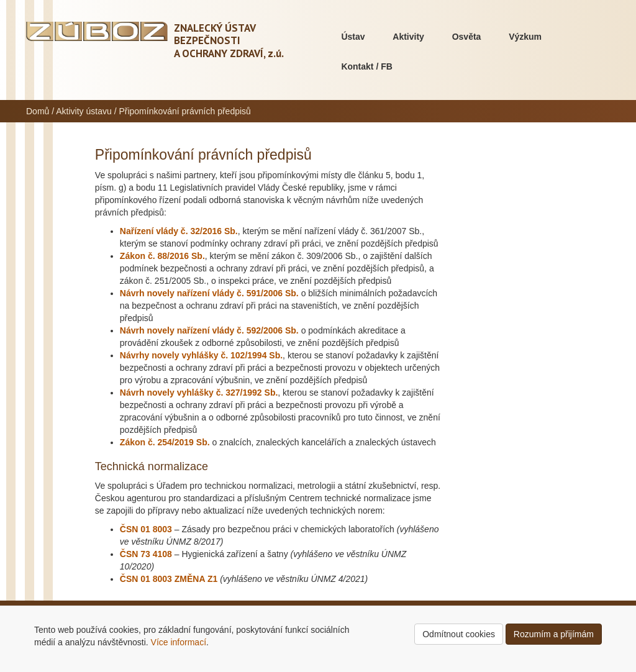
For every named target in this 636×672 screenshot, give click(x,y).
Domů (38, 111)
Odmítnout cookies (459, 634)
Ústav (353, 37)
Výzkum (525, 37)
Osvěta (467, 37)
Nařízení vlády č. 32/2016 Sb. (179, 231)
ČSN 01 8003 (146, 529)
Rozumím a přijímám (554, 634)
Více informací (179, 642)
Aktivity (408, 37)
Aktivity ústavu (84, 111)
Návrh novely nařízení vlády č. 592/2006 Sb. (209, 330)
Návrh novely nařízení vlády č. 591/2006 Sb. (209, 293)
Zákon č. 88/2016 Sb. (162, 256)
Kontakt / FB (366, 66)
